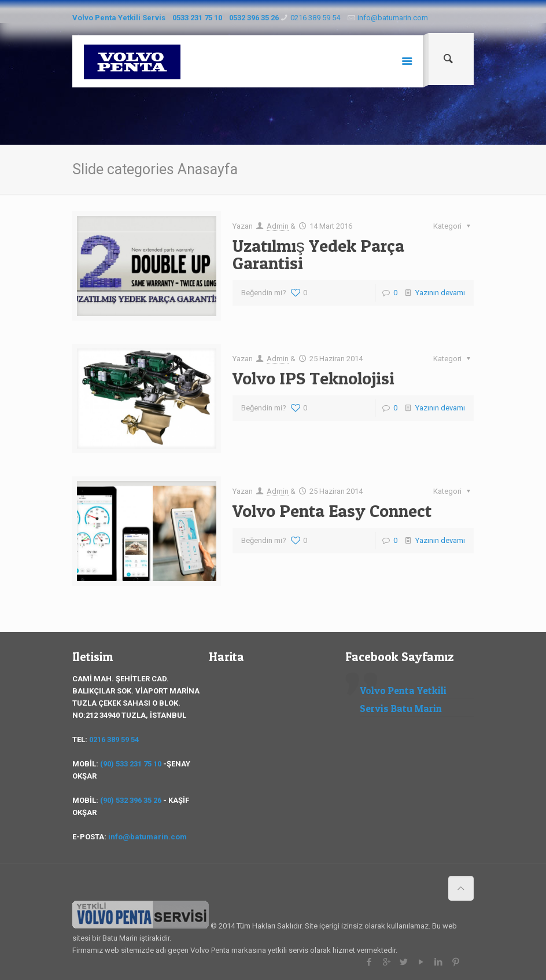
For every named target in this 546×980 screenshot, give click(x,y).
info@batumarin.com (393, 18)
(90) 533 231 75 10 (131, 764)
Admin (278, 226)
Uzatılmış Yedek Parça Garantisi (318, 254)
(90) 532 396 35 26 (131, 800)
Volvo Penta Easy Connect (332, 511)
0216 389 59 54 (315, 18)
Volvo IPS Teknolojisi (313, 378)
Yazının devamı (440, 293)
